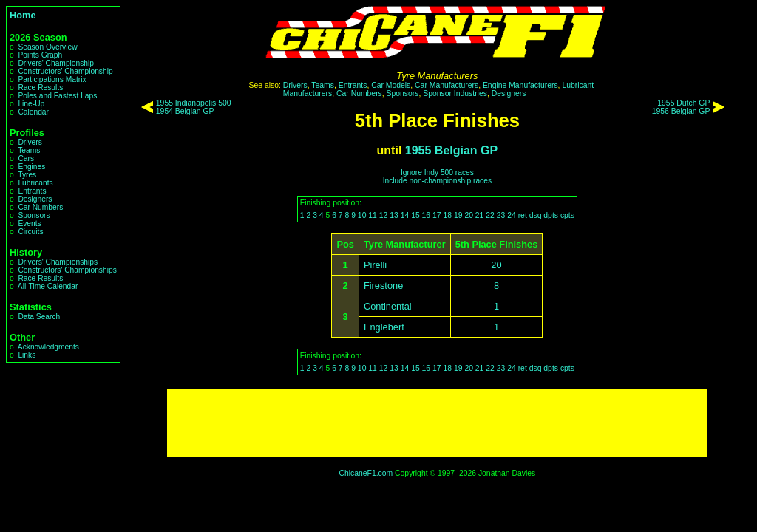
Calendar (33, 112)
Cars (26, 158)
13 (394, 215)
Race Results (40, 88)
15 (415, 215)
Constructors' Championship (65, 71)
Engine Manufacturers (520, 85)
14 (405, 215)
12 (384, 215)
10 (362, 215)
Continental (388, 306)
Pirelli (375, 265)
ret (523, 215)
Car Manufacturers (447, 85)
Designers (35, 199)
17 (437, 215)
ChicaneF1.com (366, 473)
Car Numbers (40, 207)
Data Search (39, 317)
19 (458, 215)
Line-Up (31, 104)
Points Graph (40, 55)
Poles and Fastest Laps (57, 96)
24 (512, 215)
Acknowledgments (48, 347)
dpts (551, 215)
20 (469, 215)
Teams (29, 150)
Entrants (32, 191)
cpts (567, 215)
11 (373, 215)
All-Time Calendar (48, 286)
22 (490, 215)
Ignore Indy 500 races (437, 173)
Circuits (30, 232)
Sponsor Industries (455, 93)
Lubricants (35, 183)
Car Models (391, 85)
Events (29, 224)
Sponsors (34, 215)
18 (447, 215)
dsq (536, 215)
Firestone (383, 286)
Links (27, 355)
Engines (31, 167)
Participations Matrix (52, 79)
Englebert (384, 327)
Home (23, 15)
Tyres (27, 175)
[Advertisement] (437, 423)
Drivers (30, 142)
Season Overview (47, 47)
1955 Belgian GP (451, 150)
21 (480, 215)
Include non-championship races (437, 181)
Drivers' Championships (58, 262)
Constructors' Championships (67, 270)
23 (501, 215)
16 (427, 215)
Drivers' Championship (56, 63)
